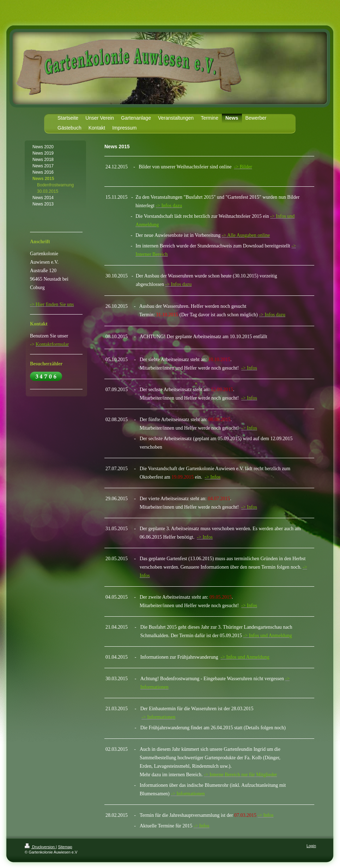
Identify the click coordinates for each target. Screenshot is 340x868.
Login (311, 846)
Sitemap (65, 847)
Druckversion (40, 847)
